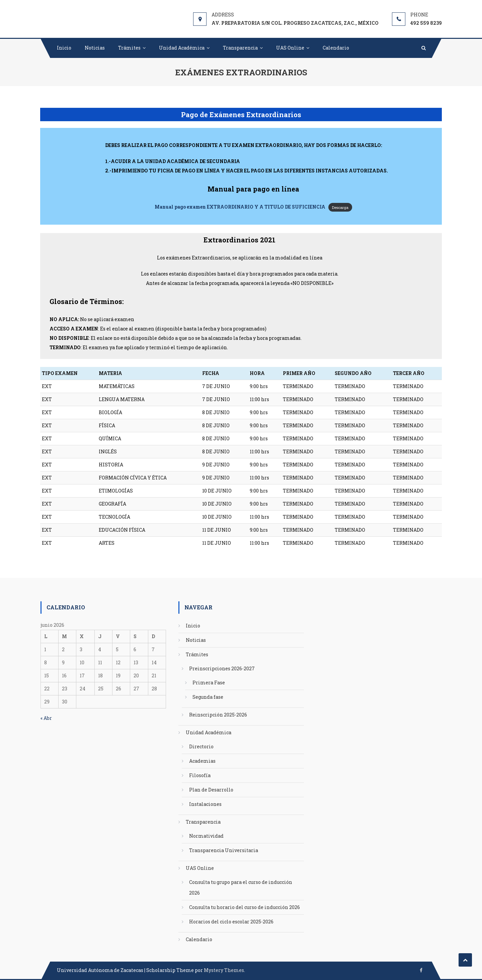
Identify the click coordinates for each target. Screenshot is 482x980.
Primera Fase (209, 683)
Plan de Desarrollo (211, 790)
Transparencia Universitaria (224, 850)
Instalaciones (205, 804)
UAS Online (290, 48)
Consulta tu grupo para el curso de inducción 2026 (241, 887)
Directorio (201, 746)
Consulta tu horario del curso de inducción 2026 (245, 907)
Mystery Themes (224, 970)
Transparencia (240, 48)
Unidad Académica (182, 48)
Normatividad (206, 836)
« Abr (46, 718)
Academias (202, 761)
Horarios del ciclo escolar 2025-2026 (231, 922)
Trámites (129, 48)
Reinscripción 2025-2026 (218, 715)
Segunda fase (208, 697)
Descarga (340, 207)
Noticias (95, 48)
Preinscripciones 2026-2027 (222, 668)
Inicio (64, 48)
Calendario (336, 48)
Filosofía (200, 775)
